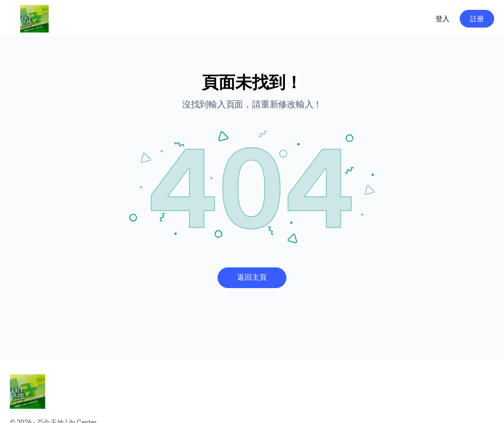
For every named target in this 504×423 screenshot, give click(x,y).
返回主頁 (252, 277)
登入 (442, 19)
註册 (477, 19)
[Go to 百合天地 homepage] (34, 18)
